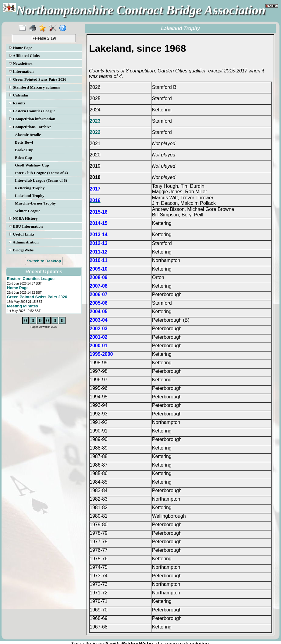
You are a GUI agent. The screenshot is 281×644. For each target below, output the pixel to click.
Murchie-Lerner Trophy (35, 203)
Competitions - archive (30, 127)
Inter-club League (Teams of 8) (41, 180)
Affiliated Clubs (24, 56)
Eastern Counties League (32, 111)
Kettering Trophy (30, 188)
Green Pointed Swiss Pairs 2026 (38, 79)
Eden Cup (23, 157)
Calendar (19, 95)
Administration (24, 242)
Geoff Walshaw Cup (32, 165)
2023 (95, 121)
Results (17, 103)
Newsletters (21, 63)
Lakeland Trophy (30, 196)
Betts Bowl (24, 142)
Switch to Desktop (44, 261)
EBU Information (26, 226)
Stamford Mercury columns (34, 87)
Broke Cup (24, 150)
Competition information (32, 119)
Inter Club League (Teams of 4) (41, 173)
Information (21, 71)
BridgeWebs (21, 250)
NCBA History (23, 218)
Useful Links (22, 234)
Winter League (28, 211)
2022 (95, 132)
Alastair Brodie (28, 135)
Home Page (20, 48)
